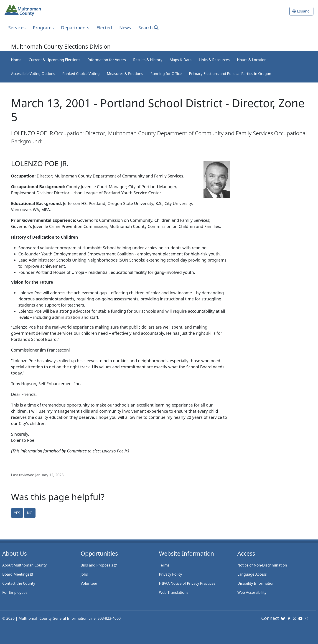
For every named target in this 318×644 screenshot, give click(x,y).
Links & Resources (214, 60)
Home (16, 60)
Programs (43, 28)
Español (304, 11)
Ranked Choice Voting (81, 74)
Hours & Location (252, 60)
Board (18, 574)
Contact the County (19, 583)
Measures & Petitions (125, 74)
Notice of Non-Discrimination (262, 565)
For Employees (15, 592)
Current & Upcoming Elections (54, 60)
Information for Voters (107, 60)
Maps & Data (181, 60)
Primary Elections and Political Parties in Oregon (230, 74)
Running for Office (166, 74)
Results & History (148, 60)
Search (145, 28)
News (125, 28)
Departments (75, 28)
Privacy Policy (171, 574)
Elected (104, 28)
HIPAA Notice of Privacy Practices (187, 583)
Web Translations (174, 592)
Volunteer (89, 583)
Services (17, 28)
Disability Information (256, 583)
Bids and (99, 565)
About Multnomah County (24, 565)
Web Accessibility (252, 592)
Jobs (84, 574)
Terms (164, 565)
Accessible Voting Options (33, 74)
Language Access (252, 574)
